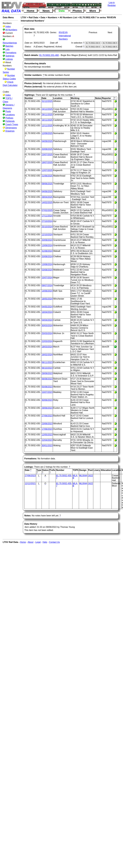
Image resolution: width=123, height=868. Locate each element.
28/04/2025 (47, 197)
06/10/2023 (47, 368)
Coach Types (12, 124)
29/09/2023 (47, 373)
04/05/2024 (47, 307)
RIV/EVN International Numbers (65, 36)
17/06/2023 (47, 429)
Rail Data (33, 17)
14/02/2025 (47, 202)
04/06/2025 (47, 191)
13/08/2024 (47, 264)
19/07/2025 (47, 162)
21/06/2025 (47, 176)
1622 (91, 476)
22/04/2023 (47, 440)
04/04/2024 (47, 320)
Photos (77, 11)
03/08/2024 (47, 270)
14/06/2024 (47, 291)
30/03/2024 (47, 325)
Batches (9, 46)
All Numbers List (68, 17)
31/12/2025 (47, 101)
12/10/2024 (47, 235)
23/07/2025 (47, 155)
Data (62, 11)
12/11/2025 (47, 126)
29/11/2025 (47, 115)
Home (31, 11)
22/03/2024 (47, 341)
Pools (8, 111)
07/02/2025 (47, 210)
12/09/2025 (47, 133)
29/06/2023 (47, 408)
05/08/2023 (47, 387)
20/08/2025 (47, 149)
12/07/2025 (47, 170)
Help (45, 542)
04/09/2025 (47, 141)
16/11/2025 (47, 120)
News (46, 11)
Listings (9, 59)
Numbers (52, 17)
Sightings (10, 56)
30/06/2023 (47, 400)
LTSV (24, 17)
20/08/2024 (47, 256)
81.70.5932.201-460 (49, 55)
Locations (10, 115)
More (93, 11)
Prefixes (9, 118)
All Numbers (11, 30)
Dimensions (11, 128)
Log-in (112, 3)
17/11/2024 (47, 216)
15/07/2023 (47, 392)
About (31, 542)
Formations (11, 53)
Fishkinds (10, 121)
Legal (38, 542)
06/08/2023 (47, 379)
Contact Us (54, 542)
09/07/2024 (47, 285)
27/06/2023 (47, 416)
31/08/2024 (47, 251)
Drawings (10, 131)
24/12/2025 (47, 109)
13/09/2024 (47, 245)
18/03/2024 (47, 347)
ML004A (83, 476)
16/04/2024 (47, 312)
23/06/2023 (47, 424)
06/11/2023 (47, 362)
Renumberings (10, 43)
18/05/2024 (47, 299)
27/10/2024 (47, 221)
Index (8, 26)
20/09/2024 (47, 240)
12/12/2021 (30, 483)
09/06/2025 (47, 184)
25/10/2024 (47, 227)
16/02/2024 (47, 355)
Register (112, 5)
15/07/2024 (47, 278)
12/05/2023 (47, 435)
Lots (7, 49)
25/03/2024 (47, 333)
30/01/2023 (47, 445)
